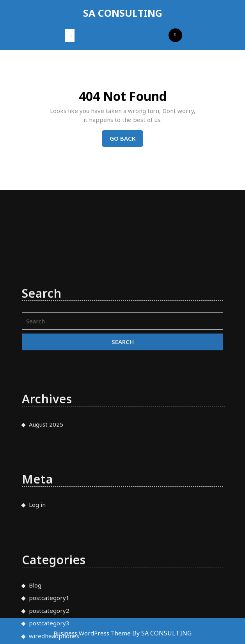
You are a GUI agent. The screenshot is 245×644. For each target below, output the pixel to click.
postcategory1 (49, 636)
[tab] (70, 35)
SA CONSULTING (123, 13)
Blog (35, 623)
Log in (37, 543)
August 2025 (46, 462)
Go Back (126, 140)
